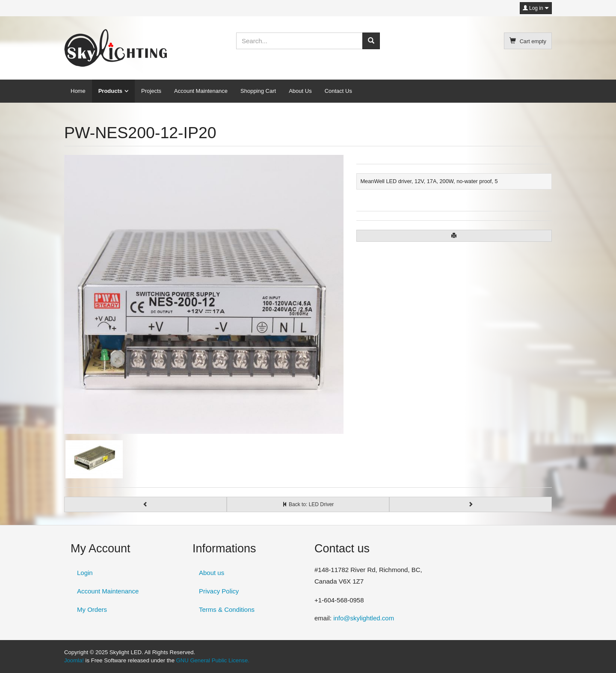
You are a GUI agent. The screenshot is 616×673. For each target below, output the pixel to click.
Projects (151, 91)
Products (110, 91)
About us (212, 573)
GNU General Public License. (213, 660)
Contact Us (338, 91)
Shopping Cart (258, 91)
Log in (536, 8)
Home (78, 91)
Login (85, 573)
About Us (300, 91)
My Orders (92, 609)
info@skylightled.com (364, 618)
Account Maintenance (201, 91)
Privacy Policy (219, 591)
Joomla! (74, 660)
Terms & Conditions (227, 609)
